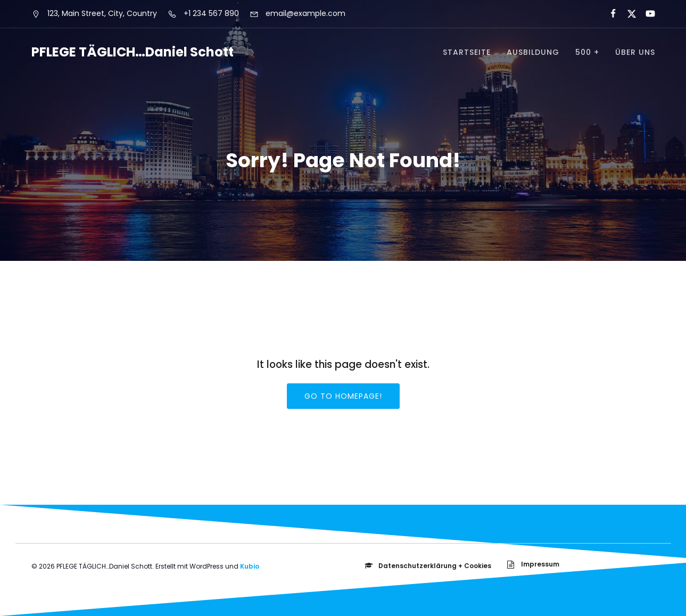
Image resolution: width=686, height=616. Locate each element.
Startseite (467, 52)
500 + (587, 52)
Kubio (250, 566)
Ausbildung (533, 52)
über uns (635, 52)
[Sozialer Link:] (609, 14)
